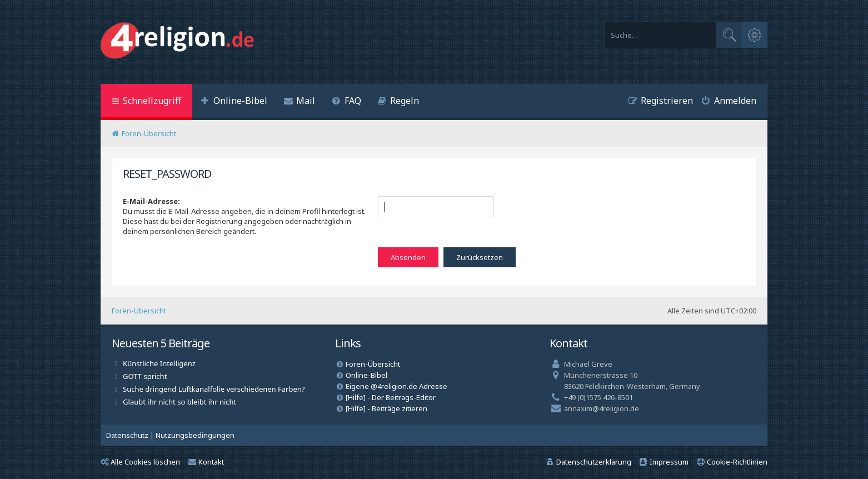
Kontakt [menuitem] (206, 462)
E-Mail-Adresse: (151, 201)
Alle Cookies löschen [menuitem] (140, 462)
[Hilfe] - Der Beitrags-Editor (391, 397)
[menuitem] (234, 102)
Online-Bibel (366, 375)
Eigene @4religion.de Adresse (396, 386)
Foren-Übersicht (139, 311)
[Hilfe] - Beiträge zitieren (386, 408)
